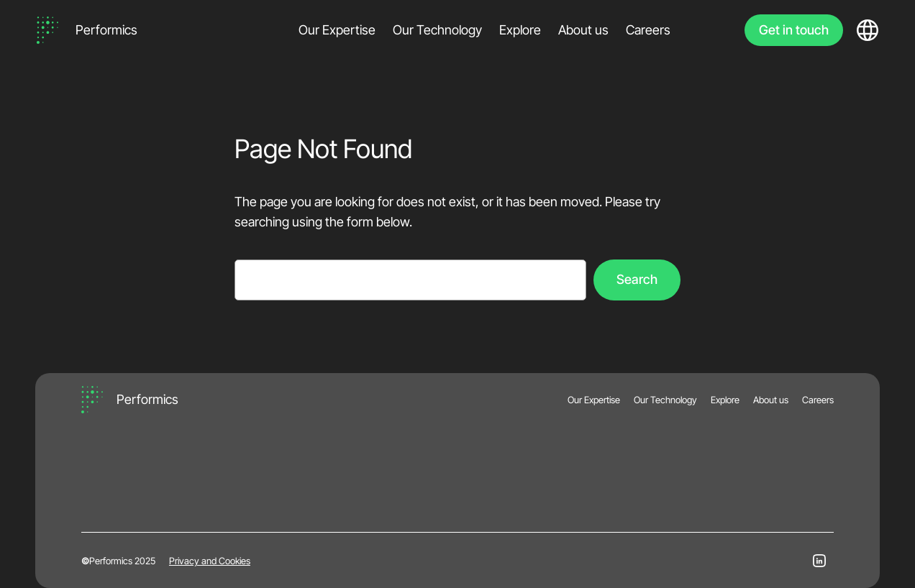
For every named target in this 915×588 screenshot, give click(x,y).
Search (637, 279)
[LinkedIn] (819, 561)
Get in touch (794, 30)
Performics (106, 30)
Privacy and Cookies (210, 561)
